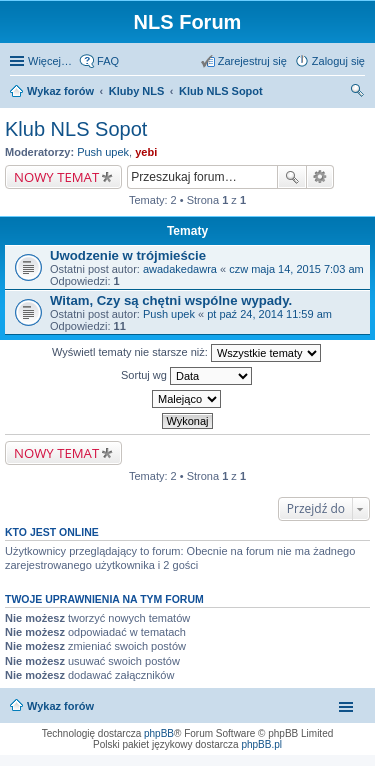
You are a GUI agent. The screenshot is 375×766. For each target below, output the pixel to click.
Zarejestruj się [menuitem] (252, 61)
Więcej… (50, 61)
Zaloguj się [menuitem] (338, 61)
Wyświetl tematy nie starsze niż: (186, 353)
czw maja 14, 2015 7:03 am (296, 269)
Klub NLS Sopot (76, 129)
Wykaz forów (60, 706)
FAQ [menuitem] (108, 61)
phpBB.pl (261, 744)
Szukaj (292, 177)
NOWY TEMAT (56, 177)
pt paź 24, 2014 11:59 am (269, 314)
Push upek (103, 152)
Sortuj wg (186, 376)
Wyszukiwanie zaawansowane (320, 177)
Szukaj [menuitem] (358, 93)
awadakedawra (180, 269)
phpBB (159, 733)
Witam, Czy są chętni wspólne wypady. (171, 300)
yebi (146, 152)
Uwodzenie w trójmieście (128, 255)
